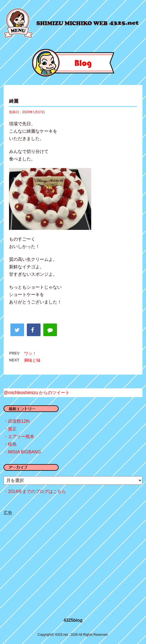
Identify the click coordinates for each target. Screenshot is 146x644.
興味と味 (32, 360)
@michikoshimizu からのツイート (37, 393)
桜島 (12, 444)
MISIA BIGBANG (24, 452)
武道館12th (19, 421)
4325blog (73, 620)
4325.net (88, 23)
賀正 (12, 429)
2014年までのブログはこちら (37, 491)
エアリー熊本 (21, 437)
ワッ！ (30, 353)
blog (73, 63)
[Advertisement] (73, 561)
